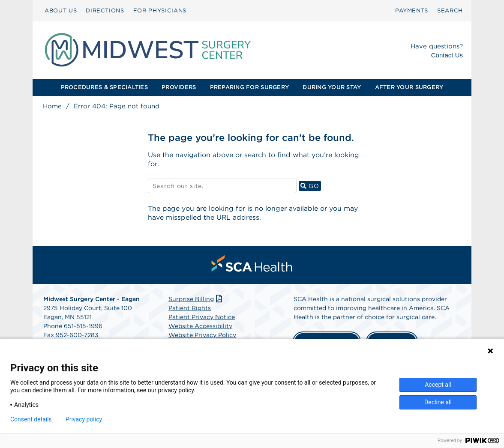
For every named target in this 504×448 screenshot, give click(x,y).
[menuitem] (61, 11)
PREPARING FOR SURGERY (249, 87)
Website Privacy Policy (202, 336)
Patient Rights (190, 309)
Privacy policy (84, 419)
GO (311, 186)
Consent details (31, 419)
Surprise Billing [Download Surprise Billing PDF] (196, 300)
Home (52, 106)
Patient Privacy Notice (202, 318)
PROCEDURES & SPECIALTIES (104, 87)
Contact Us (447, 55)
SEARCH (450, 10)
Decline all (438, 402)
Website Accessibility (200, 327)
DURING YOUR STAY (332, 87)
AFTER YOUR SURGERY (409, 87)
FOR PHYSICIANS (160, 10)
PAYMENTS (412, 10)
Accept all (438, 385)
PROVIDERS (179, 87)
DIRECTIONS (105, 10)
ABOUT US (61, 10)
